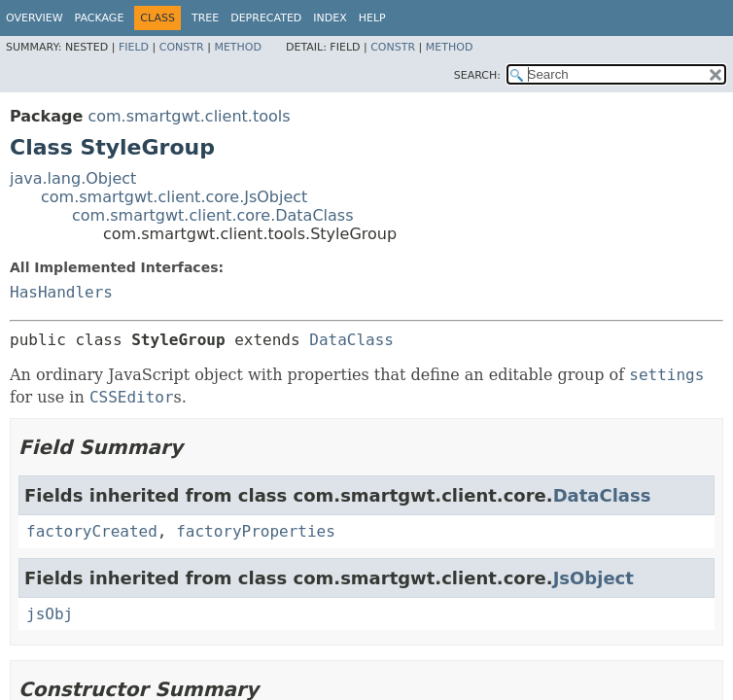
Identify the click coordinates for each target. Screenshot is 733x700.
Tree (205, 18)
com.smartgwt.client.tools (189, 116)
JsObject (593, 578)
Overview (35, 18)
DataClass (351, 340)
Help (372, 18)
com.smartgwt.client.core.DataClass (213, 215)
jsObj (50, 614)
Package (100, 18)
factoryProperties (256, 531)
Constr (182, 47)
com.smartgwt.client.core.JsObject (174, 197)
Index (330, 18)
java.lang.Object (73, 178)
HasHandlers (61, 292)
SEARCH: (477, 75)
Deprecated (266, 18)
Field (134, 47)
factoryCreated (92, 531)
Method (238, 47)
